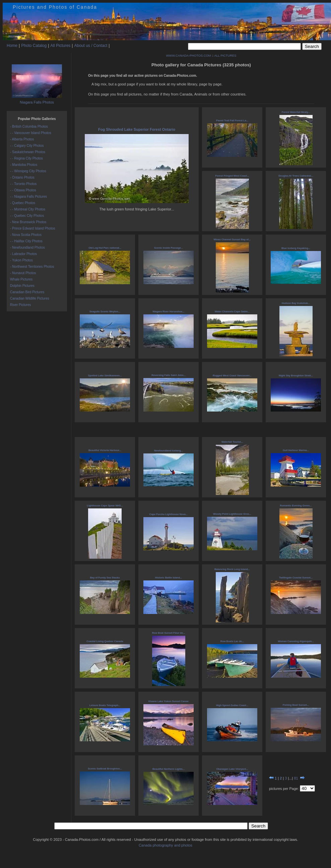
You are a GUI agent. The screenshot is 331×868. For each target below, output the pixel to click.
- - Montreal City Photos (28, 209)
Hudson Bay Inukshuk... (296, 303)
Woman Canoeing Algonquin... (296, 641)
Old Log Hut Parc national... (105, 248)
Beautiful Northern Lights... (169, 769)
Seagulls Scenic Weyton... (105, 312)
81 (296, 778)
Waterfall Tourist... (232, 442)
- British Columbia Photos (29, 127)
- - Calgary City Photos (27, 146)
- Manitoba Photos (24, 165)
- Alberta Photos (22, 139)
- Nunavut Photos (23, 273)
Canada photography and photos (165, 845)
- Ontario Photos (22, 177)
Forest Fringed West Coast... (232, 176)
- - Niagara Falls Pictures (28, 197)
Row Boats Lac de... (232, 641)
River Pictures (20, 305)
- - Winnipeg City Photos (28, 171)
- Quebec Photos (23, 203)
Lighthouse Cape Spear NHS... (105, 506)
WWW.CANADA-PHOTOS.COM (189, 56)
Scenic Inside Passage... (169, 248)
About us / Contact (91, 46)
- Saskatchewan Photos (28, 152)
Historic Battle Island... (169, 578)
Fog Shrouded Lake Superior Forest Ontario (137, 129)
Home (12, 46)
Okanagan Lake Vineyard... (232, 769)
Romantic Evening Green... (296, 506)
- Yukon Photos (21, 260)
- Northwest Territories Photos (32, 267)
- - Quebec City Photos (27, 216)
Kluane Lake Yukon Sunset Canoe (169, 701)
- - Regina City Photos (26, 158)
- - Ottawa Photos (23, 190)
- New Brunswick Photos (28, 222)
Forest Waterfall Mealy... (296, 112)
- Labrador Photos (23, 254)
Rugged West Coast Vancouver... (232, 376)
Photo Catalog (34, 46)
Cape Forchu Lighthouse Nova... (169, 514)
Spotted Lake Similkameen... (105, 376)
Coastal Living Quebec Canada (105, 641)
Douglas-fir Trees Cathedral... (296, 176)
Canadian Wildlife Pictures (30, 298)
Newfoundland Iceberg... (169, 451)
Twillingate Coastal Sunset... (296, 578)
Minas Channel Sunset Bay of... (232, 239)
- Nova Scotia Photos (26, 235)
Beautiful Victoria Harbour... (105, 450)
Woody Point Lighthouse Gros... (232, 514)
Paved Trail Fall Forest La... (232, 120)
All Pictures (60, 46)
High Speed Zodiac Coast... (232, 705)
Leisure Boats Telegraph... (105, 705)
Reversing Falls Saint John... (168, 375)
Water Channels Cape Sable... (232, 312)
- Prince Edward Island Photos (33, 228)
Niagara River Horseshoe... (169, 312)
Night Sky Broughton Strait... (296, 376)
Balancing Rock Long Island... (232, 569)
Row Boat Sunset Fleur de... (169, 633)
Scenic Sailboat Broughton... (105, 769)
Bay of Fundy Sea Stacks (105, 578)
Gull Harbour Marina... (296, 450)
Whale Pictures (21, 279)
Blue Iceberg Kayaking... (296, 248)
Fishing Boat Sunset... (296, 705)
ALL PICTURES (225, 56)
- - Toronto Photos (23, 184)
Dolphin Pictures (22, 286)
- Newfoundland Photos (27, 247)
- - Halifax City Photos (26, 241)
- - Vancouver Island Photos (31, 133)
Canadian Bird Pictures (27, 292)
